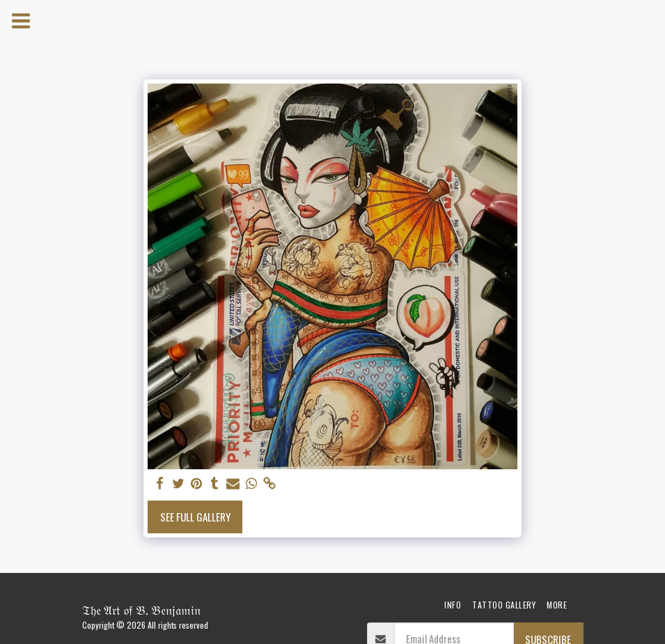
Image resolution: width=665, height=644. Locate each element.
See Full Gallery (195, 517)
